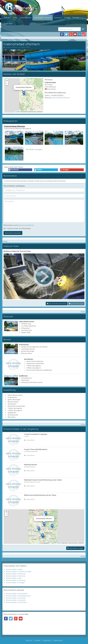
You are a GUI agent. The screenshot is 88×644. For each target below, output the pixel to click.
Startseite (7, 18)
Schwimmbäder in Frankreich (16, 598)
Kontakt (67, 18)
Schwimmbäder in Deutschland (17, 594)
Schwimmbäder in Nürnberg (15, 580)
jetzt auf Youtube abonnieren (57, 304)
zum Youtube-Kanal (76, 304)
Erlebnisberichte (26, 18)
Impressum (47, 640)
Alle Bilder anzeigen (34, 149)
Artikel (15, 18)
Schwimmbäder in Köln (14, 578)
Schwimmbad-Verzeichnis (43, 18)
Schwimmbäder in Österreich (16, 600)
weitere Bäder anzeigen (75, 548)
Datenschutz (58, 640)
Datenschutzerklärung (26, 225)
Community (58, 18)
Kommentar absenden (13, 233)
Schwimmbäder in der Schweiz (16, 602)
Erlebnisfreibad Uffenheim (61, 98)
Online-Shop (8, 23)
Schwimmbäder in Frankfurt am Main (19, 572)
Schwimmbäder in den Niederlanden (18, 596)
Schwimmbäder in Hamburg (15, 574)
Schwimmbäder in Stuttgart (15, 583)
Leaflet (18, 112)
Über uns (76, 18)
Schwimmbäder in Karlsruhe (16, 576)
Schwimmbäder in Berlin (14, 569)
